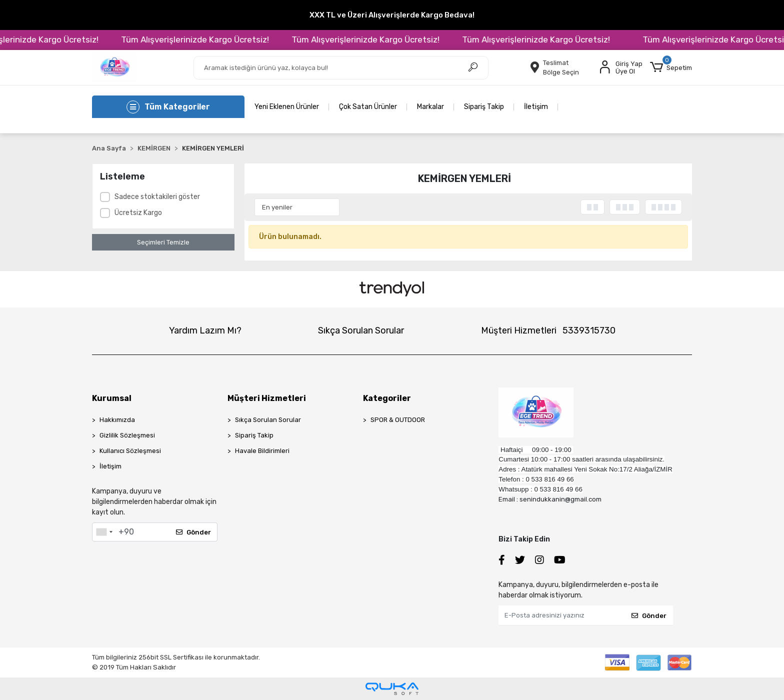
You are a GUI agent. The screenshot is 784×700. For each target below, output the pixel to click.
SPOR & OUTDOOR (398, 420)
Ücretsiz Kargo (138, 213)
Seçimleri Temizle (163, 242)
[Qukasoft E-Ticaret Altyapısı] (392, 689)
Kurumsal (112, 398)
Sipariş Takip (484, 107)
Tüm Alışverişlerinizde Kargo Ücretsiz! (219, 39)
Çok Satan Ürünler (368, 107)
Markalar (430, 107)
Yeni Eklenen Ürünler (287, 107)
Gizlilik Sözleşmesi (127, 435)
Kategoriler (387, 398)
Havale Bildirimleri (262, 451)
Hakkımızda (117, 420)
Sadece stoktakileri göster (157, 197)
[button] (671, 67)
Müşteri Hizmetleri (548, 330)
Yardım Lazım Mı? (205, 330)
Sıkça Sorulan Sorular (361, 330)
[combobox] (104, 532)
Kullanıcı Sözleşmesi (130, 451)
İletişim (536, 107)
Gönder (193, 532)
